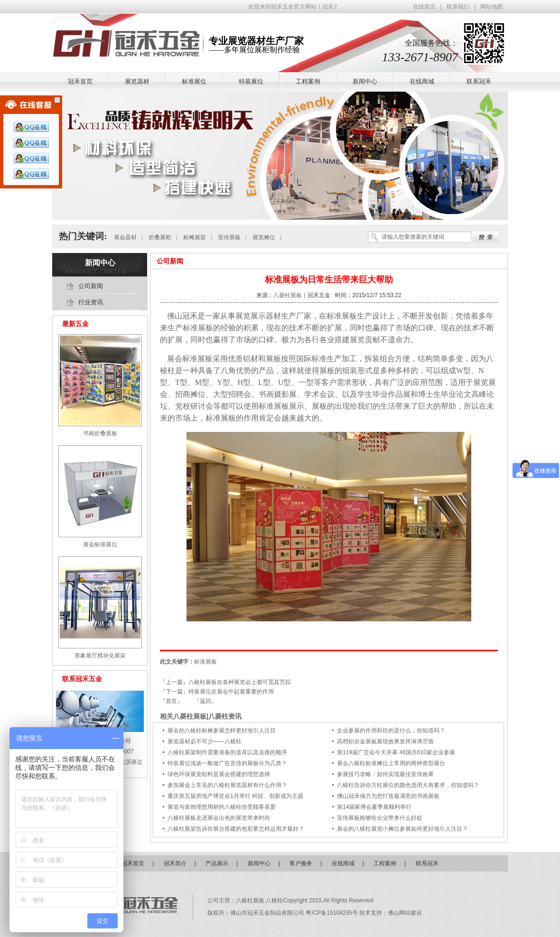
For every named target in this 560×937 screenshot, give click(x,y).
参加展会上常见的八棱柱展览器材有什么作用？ (227, 785)
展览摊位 (264, 237)
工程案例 (385, 863)
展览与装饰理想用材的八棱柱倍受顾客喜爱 (222, 807)
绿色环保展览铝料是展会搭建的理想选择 (219, 774)
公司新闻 (170, 261)
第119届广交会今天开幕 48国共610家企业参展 (396, 752)
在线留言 (424, 7)
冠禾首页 (133, 863)
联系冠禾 (427, 863)
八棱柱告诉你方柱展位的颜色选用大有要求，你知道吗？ (408, 785)
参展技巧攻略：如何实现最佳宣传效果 (385, 774)
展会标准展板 (190, 359)
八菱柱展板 (288, 295)
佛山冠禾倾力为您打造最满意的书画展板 (388, 796)
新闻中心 (100, 263)
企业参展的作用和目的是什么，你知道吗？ (391, 731)
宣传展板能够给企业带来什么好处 (380, 818)
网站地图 (492, 7)
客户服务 (301, 863)
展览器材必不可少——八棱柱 (205, 741)
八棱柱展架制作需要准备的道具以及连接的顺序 (227, 752)
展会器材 (125, 237)
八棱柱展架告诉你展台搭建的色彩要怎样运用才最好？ (236, 829)
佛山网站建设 (405, 913)
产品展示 (217, 863)
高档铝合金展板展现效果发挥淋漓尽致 (385, 741)
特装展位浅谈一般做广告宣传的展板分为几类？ (227, 763)
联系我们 (458, 7)
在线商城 (343, 863)
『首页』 (171, 701)
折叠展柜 (160, 237)
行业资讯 (91, 302)
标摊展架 (195, 237)
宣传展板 (229, 237)
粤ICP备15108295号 (332, 913)
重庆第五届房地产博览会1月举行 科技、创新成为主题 (235, 796)
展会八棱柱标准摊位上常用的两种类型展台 (391, 763)
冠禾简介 (175, 863)
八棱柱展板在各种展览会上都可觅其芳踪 (240, 682)
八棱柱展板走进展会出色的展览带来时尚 (219, 818)
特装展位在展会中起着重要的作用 (231, 692)
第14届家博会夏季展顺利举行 (374, 807)
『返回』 (205, 701)
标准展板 (342, 316)
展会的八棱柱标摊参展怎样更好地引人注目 (222, 731)
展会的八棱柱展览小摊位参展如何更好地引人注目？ (402, 829)
